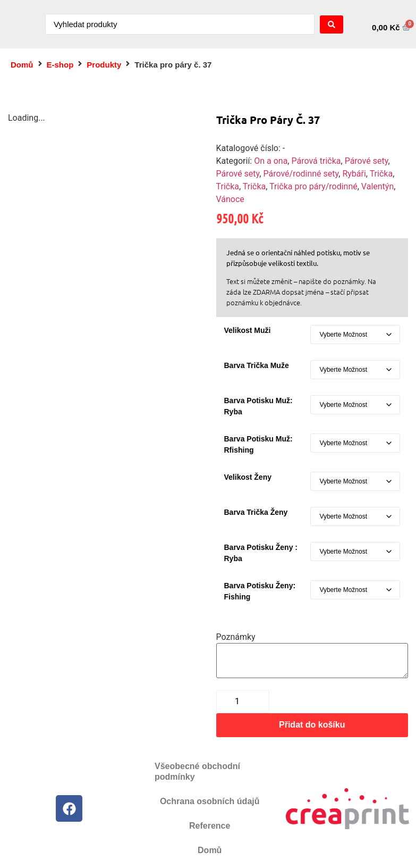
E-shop (60, 65)
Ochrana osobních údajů (210, 801)
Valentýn (377, 186)
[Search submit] (332, 24)
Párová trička (316, 161)
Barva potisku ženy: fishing (260, 591)
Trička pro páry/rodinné (313, 186)
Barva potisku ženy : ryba (261, 553)
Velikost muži (248, 330)
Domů (22, 65)
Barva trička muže (257, 365)
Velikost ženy (248, 477)
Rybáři (354, 174)
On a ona (271, 161)
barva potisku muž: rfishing (258, 444)
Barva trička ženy (256, 512)
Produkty (104, 65)
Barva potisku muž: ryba (258, 406)
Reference (210, 826)
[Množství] (243, 702)
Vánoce (230, 199)
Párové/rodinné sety (301, 174)
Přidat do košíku (312, 725)
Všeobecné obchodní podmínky (197, 771)
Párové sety (367, 161)
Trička (381, 174)
